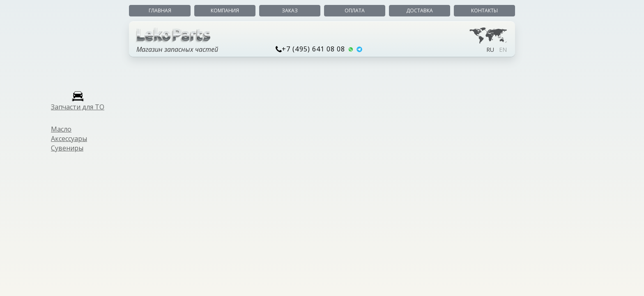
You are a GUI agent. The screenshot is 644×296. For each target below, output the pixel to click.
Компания (225, 10)
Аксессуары (69, 139)
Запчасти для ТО (78, 107)
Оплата (355, 10)
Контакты (484, 10)
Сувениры (67, 148)
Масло (61, 129)
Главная (160, 10)
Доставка (420, 10)
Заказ (290, 10)
